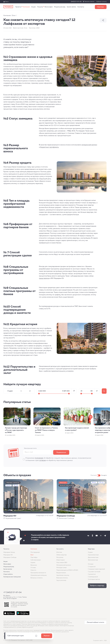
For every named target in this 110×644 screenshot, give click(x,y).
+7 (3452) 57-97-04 (12, 592)
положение (39, 458)
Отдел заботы (8, 574)
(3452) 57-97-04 (76, 2)
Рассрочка (60, 557)
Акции (33, 7)
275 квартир (104, 391)
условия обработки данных (25, 627)
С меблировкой (93, 577)
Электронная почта (30, 448)
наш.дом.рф (34, 626)
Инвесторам (60, 560)
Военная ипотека (62, 578)
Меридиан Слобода (10, 557)
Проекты (18, 7)
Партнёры (34, 557)
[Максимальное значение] (69, 394)
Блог (14, 16)
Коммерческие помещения (12, 577)
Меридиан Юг (8, 555)
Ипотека (59, 552)
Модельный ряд (60, 7)
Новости (33, 570)
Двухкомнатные (93, 557)
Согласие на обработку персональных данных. (55, 624)
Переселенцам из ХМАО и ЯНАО (67, 570)
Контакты (81, 7)
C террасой (92, 567)
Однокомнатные (93, 555)
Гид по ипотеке (61, 580)
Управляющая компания (39, 575)
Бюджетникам (61, 573)
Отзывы (33, 568)
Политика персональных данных (31, 624)
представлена (44, 278)
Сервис (33, 563)
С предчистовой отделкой (96, 569)
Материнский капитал (64, 565)
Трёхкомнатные (93, 560)
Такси (7, 2)
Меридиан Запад (9, 552)
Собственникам (36, 560)
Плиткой (93, 475)
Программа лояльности (38, 573)
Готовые (91, 564)
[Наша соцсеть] (88, 536)
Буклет (9, 485)
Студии (90, 552)
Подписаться (61, 453)
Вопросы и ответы (37, 578)
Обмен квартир (62, 555)
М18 (105, 641)
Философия (49, 7)
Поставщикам (35, 552)
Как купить (40, 7)
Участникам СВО (62, 563)
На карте (104, 475)
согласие (42, 461)
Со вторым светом (94, 579)
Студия (10, 391)
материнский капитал (89, 145)
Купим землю (71, 7)
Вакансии (34, 565)
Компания (26, 7)
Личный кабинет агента (95, 622)
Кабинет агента (102, 2)
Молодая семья (62, 568)
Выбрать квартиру (101, 7)
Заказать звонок (89, 2)
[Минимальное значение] (39, 394)
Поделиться (103, 20)
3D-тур (16, 485)
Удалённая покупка (63, 575)
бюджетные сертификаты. (50, 147)
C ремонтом (92, 574)
